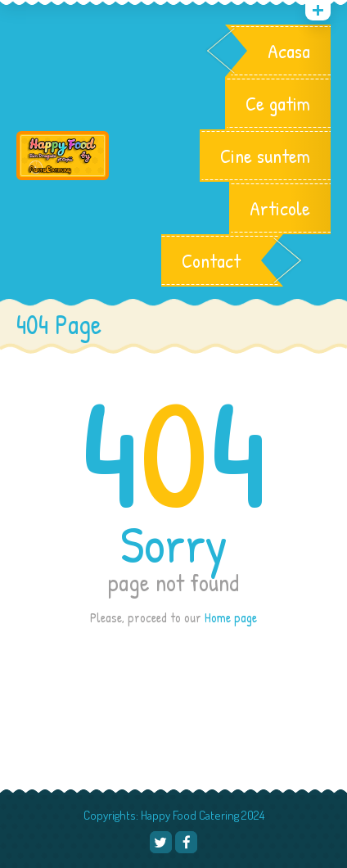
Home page (231, 617)
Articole (280, 208)
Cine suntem (265, 156)
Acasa (289, 51)
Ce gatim (278, 103)
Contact (211, 260)
